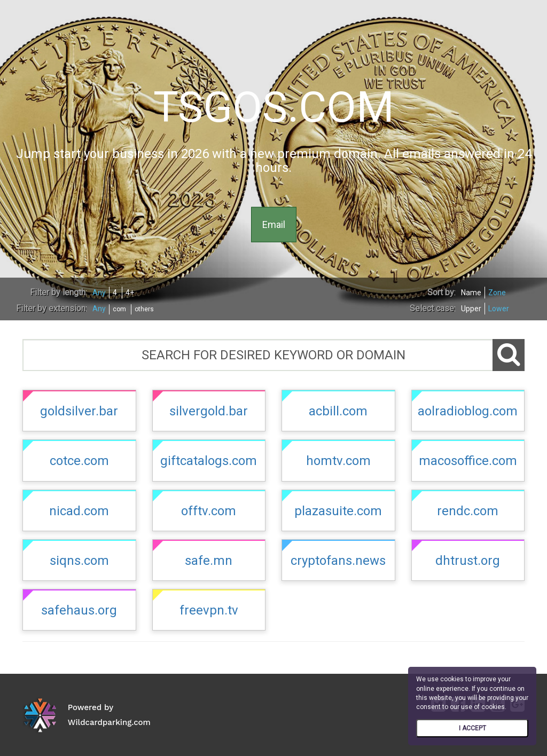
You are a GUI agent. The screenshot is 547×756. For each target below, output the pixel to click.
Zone (497, 293)
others (144, 309)
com (119, 309)
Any (99, 293)
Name (471, 293)
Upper (471, 309)
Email (274, 224)
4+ (130, 293)
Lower (499, 309)
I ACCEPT (472, 728)
